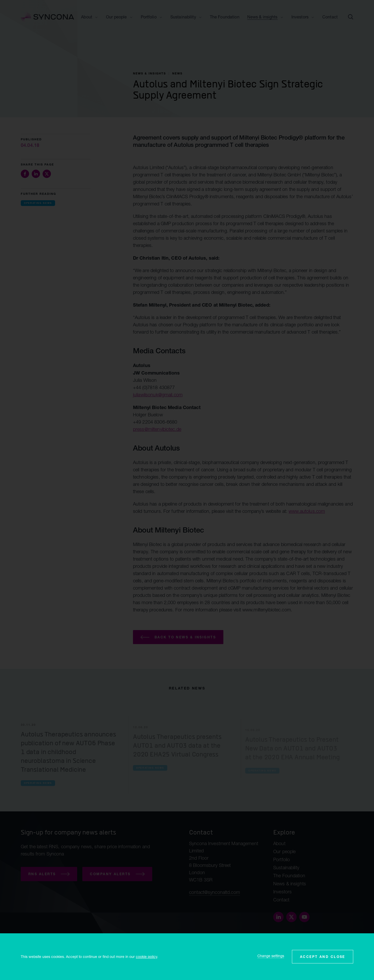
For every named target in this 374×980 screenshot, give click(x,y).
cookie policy (146, 957)
